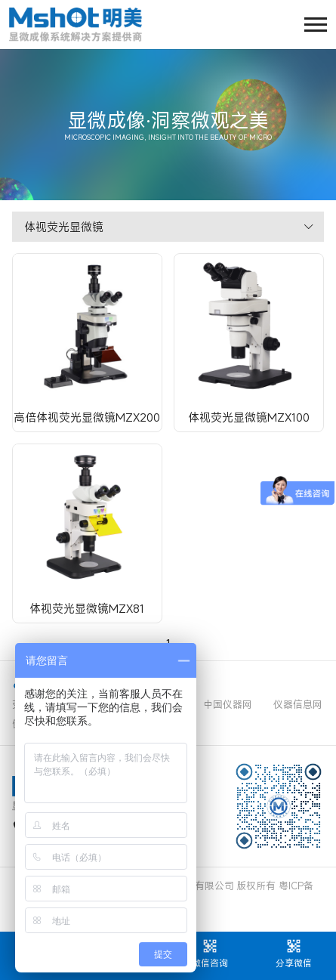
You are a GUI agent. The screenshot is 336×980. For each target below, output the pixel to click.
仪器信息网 (298, 704)
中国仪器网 (228, 704)
